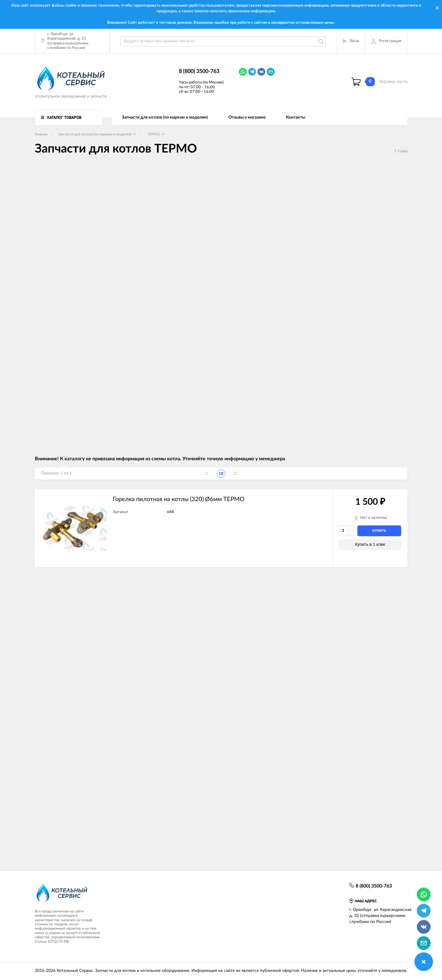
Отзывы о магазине (247, 117)
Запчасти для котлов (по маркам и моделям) (165, 117)
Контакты (296, 117)
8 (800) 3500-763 (199, 71)
